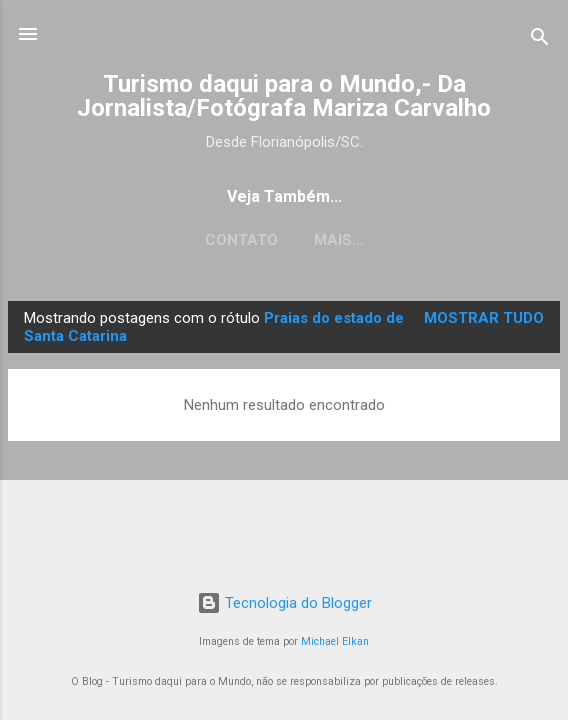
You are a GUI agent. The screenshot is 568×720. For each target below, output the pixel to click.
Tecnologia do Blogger (284, 603)
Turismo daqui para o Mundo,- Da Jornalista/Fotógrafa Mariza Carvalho (284, 96)
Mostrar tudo (484, 318)
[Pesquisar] (540, 40)
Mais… (339, 240)
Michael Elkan (335, 641)
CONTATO (241, 240)
